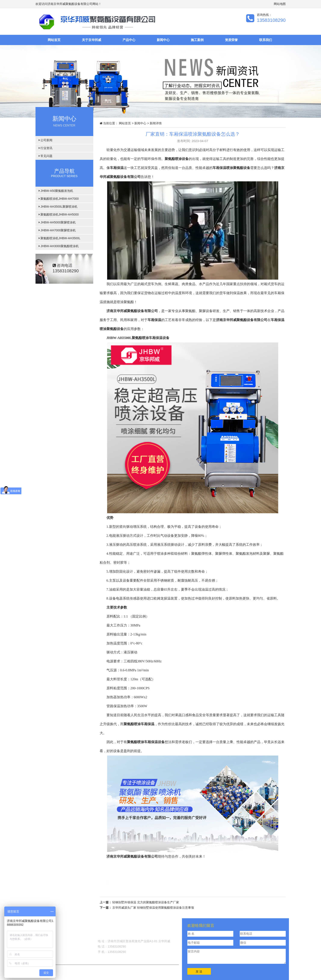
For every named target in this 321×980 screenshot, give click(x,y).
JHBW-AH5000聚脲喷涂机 (57, 222)
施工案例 (197, 40)
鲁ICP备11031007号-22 (132, 969)
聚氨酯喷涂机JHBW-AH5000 (59, 214)
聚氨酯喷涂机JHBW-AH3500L (60, 238)
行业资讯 (46, 148)
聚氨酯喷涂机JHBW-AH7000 (59, 199)
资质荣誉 (231, 40)
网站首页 (54, 40)
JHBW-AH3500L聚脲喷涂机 (58, 207)
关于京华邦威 (92, 40)
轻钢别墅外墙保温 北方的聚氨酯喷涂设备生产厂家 (146, 902)
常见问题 (46, 156)
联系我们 (266, 40)
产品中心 (129, 40)
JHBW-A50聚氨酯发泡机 (56, 191)
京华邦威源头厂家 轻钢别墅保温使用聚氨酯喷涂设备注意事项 (153, 908)
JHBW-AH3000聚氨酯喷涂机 (59, 246)
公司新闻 (46, 140)
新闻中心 (163, 40)
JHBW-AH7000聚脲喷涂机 (57, 230)
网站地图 (280, 4)
